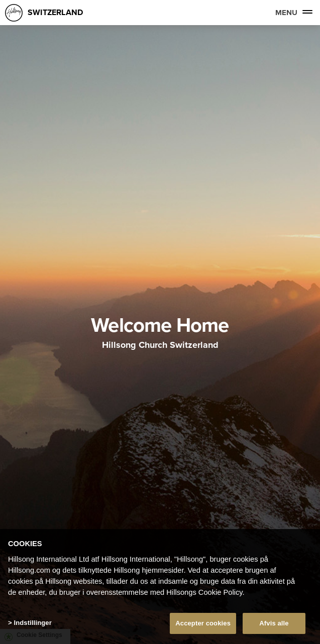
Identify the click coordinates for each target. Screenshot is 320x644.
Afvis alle (274, 623)
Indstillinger (32, 623)
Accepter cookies (203, 623)
